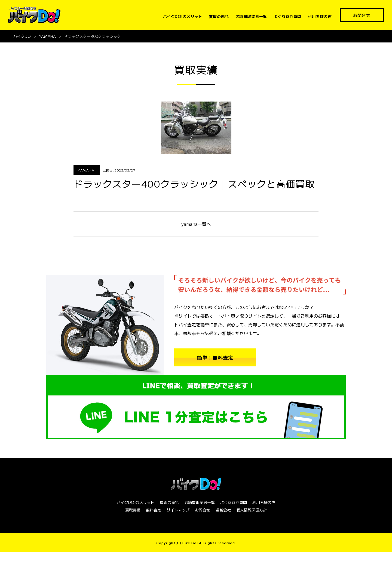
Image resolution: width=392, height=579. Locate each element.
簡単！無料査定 (215, 357)
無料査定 (154, 510)
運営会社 (223, 510)
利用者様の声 (320, 16)
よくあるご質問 (287, 16)
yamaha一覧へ (196, 224)
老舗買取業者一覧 (251, 16)
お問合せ (362, 15)
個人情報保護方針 (252, 510)
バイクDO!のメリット (183, 16)
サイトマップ (178, 510)
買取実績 (133, 510)
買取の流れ (219, 16)
